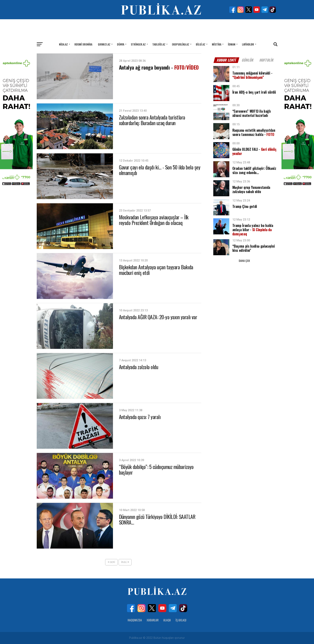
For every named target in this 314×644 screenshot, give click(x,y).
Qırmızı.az (104, 44)
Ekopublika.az (181, 44)
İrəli (125, 562)
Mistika (217, 44)
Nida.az (63, 44)
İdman (232, 44)
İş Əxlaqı (181, 620)
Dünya (121, 44)
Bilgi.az (201, 44)
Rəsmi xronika (83, 44)
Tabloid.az (159, 44)
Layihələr (248, 44)
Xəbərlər (153, 620)
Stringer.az (138, 44)
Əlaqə (167, 620)
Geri (111, 562)
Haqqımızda (135, 620)
